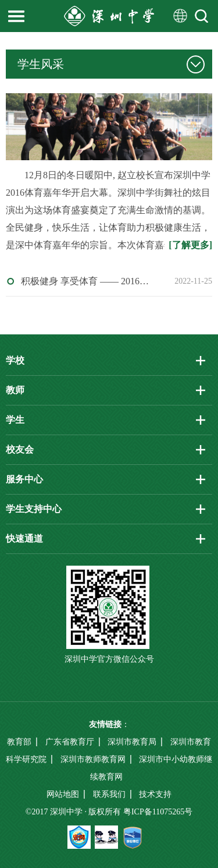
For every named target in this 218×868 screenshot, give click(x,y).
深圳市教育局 (132, 742)
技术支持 (155, 794)
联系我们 (109, 794)
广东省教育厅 (70, 742)
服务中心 (24, 479)
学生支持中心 (34, 509)
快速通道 (24, 539)
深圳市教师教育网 (93, 759)
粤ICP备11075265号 (158, 812)
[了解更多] (190, 245)
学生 (15, 420)
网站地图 (63, 794)
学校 (15, 360)
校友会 (20, 449)
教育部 (19, 742)
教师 (15, 390)
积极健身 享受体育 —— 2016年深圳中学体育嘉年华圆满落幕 (88, 281)
